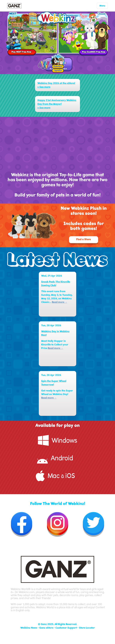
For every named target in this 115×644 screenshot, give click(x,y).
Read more (60, 302)
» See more (44, 87)
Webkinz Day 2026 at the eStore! (56, 83)
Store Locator (87, 628)
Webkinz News (29, 628)
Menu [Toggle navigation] (102, 6)
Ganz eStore (46, 628)
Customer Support (66, 628)
